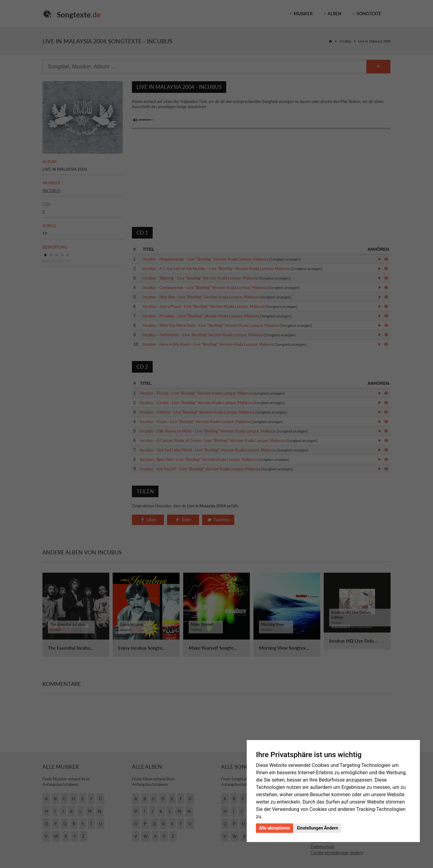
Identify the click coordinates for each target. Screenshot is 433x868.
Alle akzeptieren (275, 828)
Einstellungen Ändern (317, 828)
